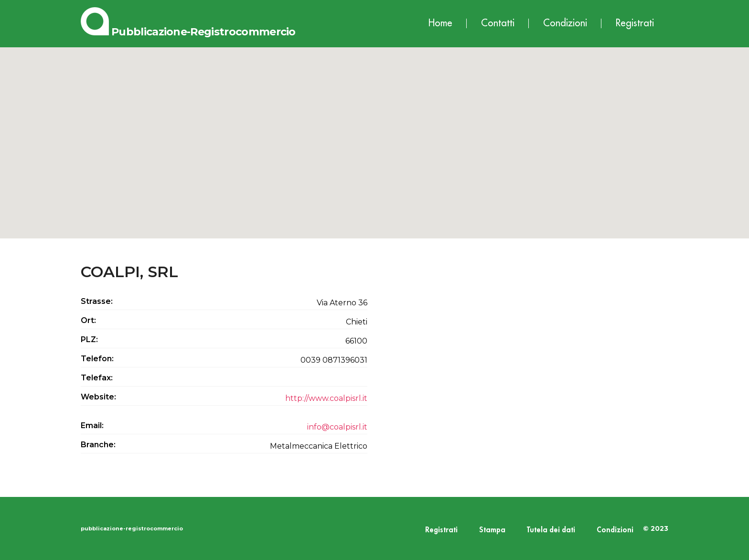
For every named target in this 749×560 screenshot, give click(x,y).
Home (440, 23)
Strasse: (97, 301)
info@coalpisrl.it (337, 427)
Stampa (492, 530)
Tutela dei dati (551, 530)
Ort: (88, 320)
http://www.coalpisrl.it (326, 398)
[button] (374, 134)
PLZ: (89, 339)
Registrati (635, 23)
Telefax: (97, 378)
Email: (92, 425)
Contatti (498, 23)
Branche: (98, 445)
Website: (98, 397)
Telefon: (97, 359)
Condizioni (565, 23)
